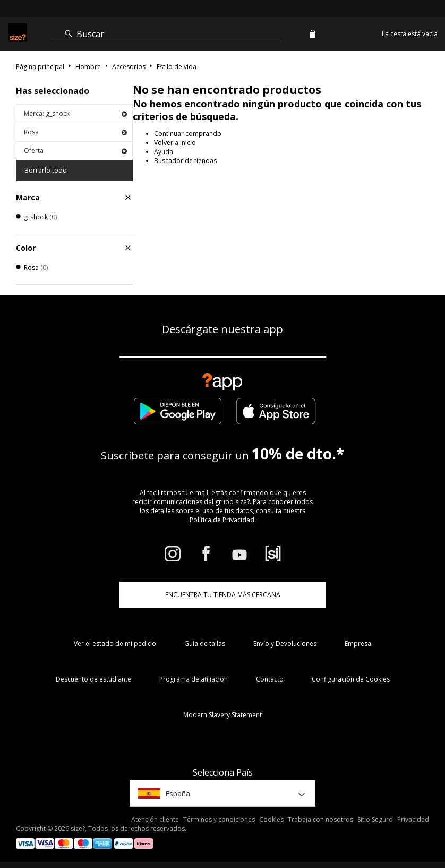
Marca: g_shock (75, 113)
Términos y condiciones (219, 819)
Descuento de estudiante (93, 679)
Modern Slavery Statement (222, 715)
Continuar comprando (188, 134)
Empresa (358, 644)
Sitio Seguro (375, 819)
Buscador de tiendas (185, 161)
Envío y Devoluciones (285, 644)
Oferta (75, 151)
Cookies (271, 819)
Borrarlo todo (46, 170)
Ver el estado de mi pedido (115, 644)
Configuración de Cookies (351, 679)
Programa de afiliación (194, 679)
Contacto (270, 679)
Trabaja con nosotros (320, 819)
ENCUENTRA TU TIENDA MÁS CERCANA (223, 595)
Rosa (75, 132)
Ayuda (164, 152)
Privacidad (413, 819)
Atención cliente (155, 819)
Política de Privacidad (222, 520)
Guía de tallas (205, 644)
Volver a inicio (175, 143)
